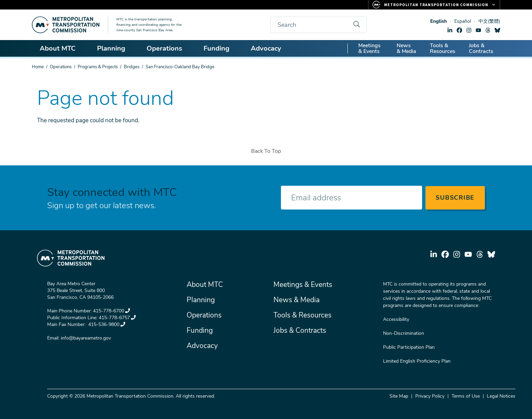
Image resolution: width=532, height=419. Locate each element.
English (439, 21)
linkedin (450, 30)
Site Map (399, 396)
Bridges (132, 67)
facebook (459, 30)
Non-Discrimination (404, 333)
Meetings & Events (369, 48)
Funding (220, 48)
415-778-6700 (111, 311)
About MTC (61, 48)
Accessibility (396, 319)
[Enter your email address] (351, 198)
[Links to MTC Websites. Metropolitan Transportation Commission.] (434, 5)
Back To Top (266, 151)
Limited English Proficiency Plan (417, 361)
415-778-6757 (117, 318)
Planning (114, 48)
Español (463, 21)
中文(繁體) (489, 21)
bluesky (497, 30)
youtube (478, 30)
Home (38, 67)
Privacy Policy (430, 396)
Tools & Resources (443, 48)
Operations (167, 48)
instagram (469, 30)
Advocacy (269, 48)
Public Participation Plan (409, 347)
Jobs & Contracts (481, 48)
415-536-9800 (106, 324)
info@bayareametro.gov (86, 338)
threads (488, 30)
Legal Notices (501, 396)
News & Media (406, 48)
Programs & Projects (98, 67)
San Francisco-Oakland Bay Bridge (180, 67)
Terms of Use (466, 396)
